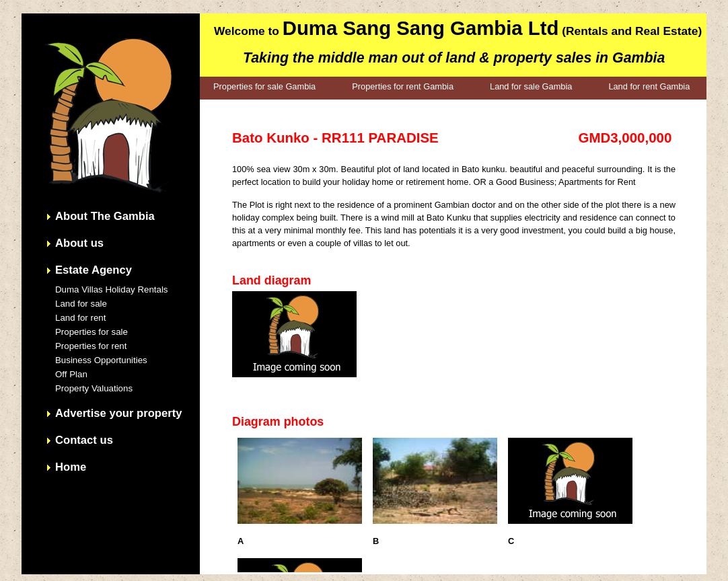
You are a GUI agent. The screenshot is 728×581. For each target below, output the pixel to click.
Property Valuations (94, 388)
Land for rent (80, 318)
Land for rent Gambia (649, 86)
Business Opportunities (101, 360)
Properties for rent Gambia (403, 86)
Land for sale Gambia (531, 86)
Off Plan (71, 374)
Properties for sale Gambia (264, 86)
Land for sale (81, 304)
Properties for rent (91, 346)
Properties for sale (92, 332)
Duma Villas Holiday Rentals (112, 289)
